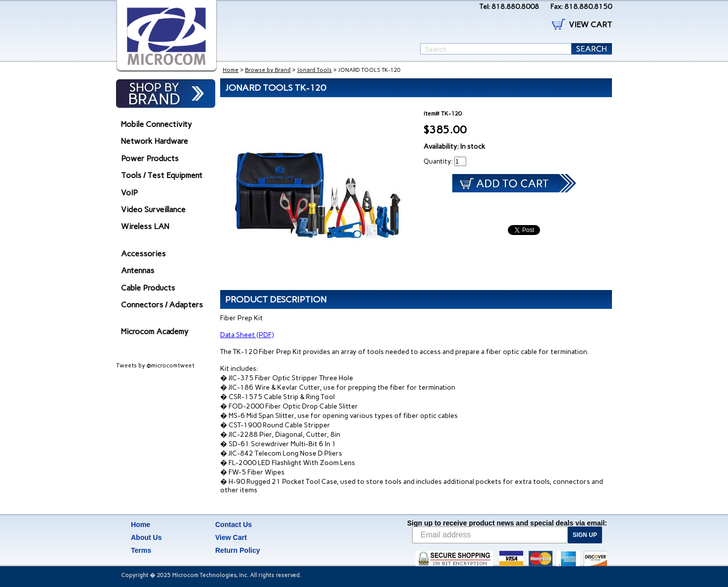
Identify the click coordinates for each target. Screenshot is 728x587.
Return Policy (238, 550)
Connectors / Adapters (162, 305)
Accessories (143, 254)
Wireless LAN (145, 226)
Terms (141, 550)
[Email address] (490, 535)
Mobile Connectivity (156, 124)
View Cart (231, 537)
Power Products (150, 158)
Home (231, 70)
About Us (146, 537)
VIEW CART (590, 25)
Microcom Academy (155, 331)
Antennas (138, 270)
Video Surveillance (153, 209)
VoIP (129, 193)
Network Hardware (154, 141)
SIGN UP (585, 535)
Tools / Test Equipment (162, 175)
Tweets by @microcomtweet (155, 365)
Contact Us (234, 525)
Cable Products (148, 288)
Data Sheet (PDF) (247, 335)
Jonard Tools (314, 70)
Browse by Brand (268, 70)
